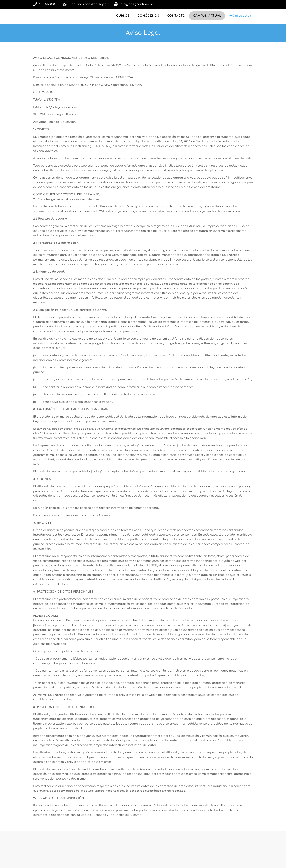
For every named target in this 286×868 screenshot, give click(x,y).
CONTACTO (176, 16)
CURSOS (123, 16)
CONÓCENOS (148, 16)
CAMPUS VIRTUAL (207, 16)
